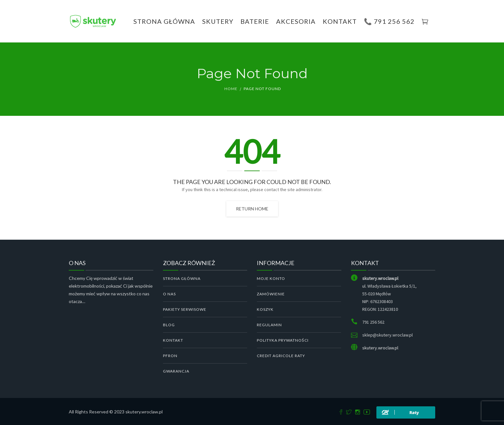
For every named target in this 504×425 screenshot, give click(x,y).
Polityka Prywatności (283, 340)
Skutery (218, 21)
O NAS (169, 294)
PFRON (170, 356)
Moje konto (271, 278)
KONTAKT (340, 21)
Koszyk (265, 309)
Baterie (255, 21)
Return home (252, 209)
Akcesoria (296, 21)
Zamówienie (271, 294)
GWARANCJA (176, 371)
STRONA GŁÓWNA (182, 278)
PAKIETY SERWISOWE (185, 309)
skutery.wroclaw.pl (380, 348)
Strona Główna (164, 21)
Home (231, 89)
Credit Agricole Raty (281, 356)
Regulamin (269, 325)
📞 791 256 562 (389, 21)
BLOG (169, 325)
